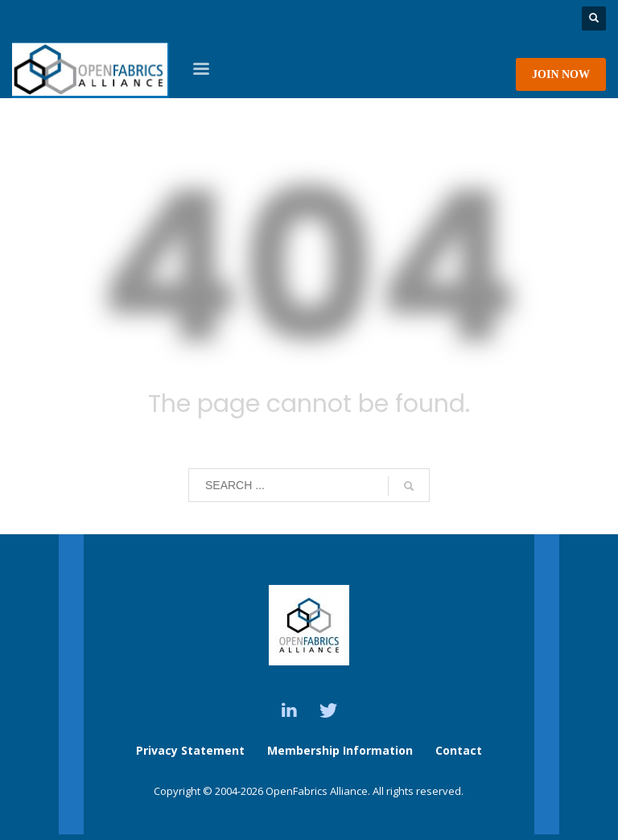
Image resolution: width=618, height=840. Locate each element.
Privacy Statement (190, 750)
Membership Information (342, 750)
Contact (459, 750)
